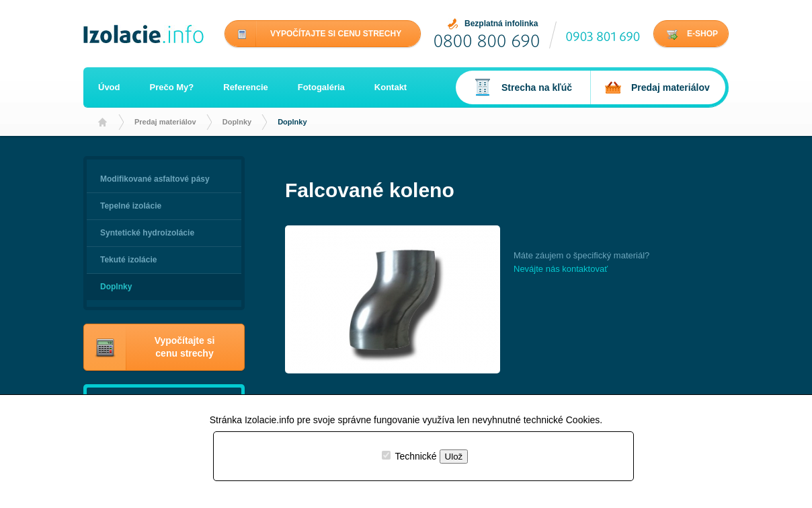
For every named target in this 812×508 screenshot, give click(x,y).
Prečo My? (172, 87)
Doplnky (237, 122)
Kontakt (391, 87)
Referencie (245, 87)
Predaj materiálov (165, 122)
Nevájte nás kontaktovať (561, 269)
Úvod (109, 87)
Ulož (454, 457)
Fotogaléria (321, 87)
